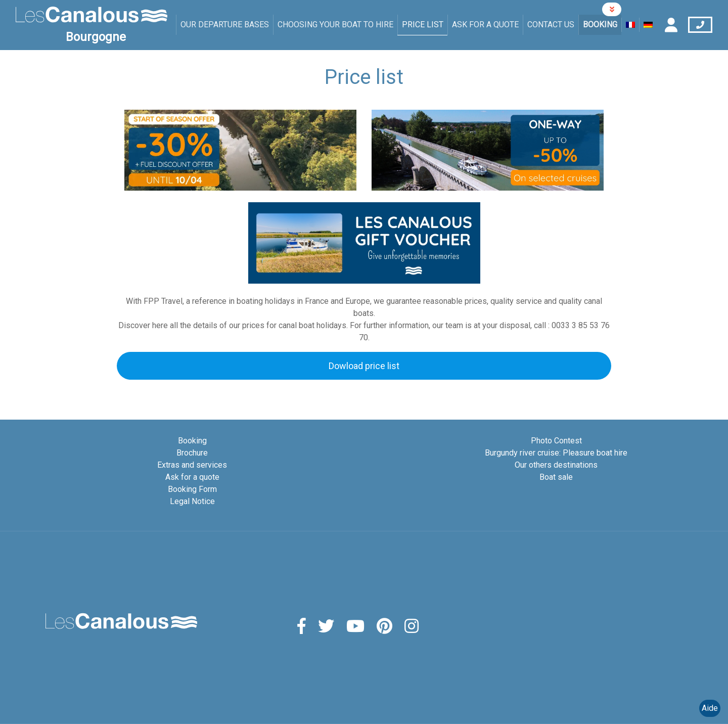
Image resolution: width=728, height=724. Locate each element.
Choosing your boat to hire (335, 25)
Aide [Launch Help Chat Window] (710, 708)
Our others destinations (556, 465)
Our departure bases (225, 25)
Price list (423, 25)
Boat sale (556, 477)
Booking (600, 25)
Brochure (192, 453)
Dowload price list (364, 366)
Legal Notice (192, 501)
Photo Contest (556, 441)
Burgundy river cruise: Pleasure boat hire (556, 453)
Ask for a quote (485, 25)
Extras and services (192, 465)
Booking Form (192, 489)
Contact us (551, 25)
